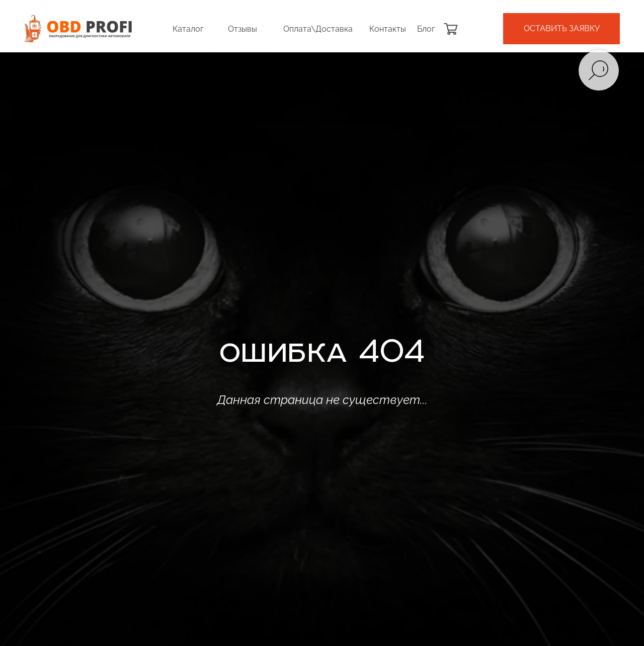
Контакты (388, 29)
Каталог (188, 29)
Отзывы (243, 29)
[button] (561, 29)
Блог (426, 29)
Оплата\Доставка (318, 29)
